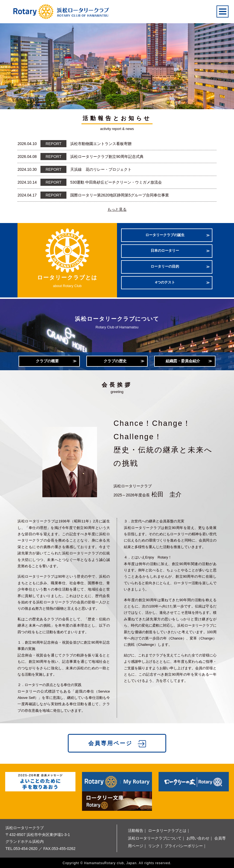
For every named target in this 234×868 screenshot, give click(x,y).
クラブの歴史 (115, 359)
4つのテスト (165, 281)
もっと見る (117, 209)
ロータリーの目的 (165, 266)
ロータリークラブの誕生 (165, 236)
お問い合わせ (198, 837)
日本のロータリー (165, 251)
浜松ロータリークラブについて (155, 837)
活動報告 (136, 830)
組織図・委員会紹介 (183, 359)
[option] (117, 63)
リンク (154, 845)
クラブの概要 (47, 359)
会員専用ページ (110, 742)
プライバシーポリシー (184, 845)
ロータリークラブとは (167, 830)
